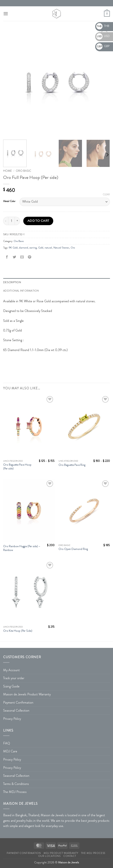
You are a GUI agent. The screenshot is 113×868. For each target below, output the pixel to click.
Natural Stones (61, 248)
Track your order (14, 678)
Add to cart (38, 221)
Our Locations (49, 856)
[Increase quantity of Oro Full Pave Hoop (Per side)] (17, 221)
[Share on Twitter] (15, 257)
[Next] (107, 155)
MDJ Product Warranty (61, 853)
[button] (6, 14)
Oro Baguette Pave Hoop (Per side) (17, 467)
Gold (41, 248)
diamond (24, 248)
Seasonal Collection (16, 710)
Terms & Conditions (16, 784)
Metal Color (9, 201)
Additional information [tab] (21, 291)
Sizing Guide (11, 686)
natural (48, 248)
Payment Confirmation (18, 702)
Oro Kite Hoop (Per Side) (18, 631)
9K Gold (13, 248)
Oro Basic (23, 171)
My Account (11, 670)
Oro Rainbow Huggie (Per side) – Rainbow (22, 548)
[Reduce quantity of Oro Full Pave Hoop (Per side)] (6, 221)
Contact (70, 856)
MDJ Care (10, 751)
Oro (73, 248)
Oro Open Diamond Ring (73, 549)
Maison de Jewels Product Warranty (27, 694)
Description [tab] (12, 282)
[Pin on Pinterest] (30, 257)
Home (8, 171)
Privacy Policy (12, 719)
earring (33, 248)
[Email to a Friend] (22, 257)
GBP (103, 46)
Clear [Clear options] (106, 194)
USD (103, 36)
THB (103, 26)
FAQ (7, 743)
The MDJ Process (15, 792)
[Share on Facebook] (7, 257)
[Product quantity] (12, 221)
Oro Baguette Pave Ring (72, 465)
